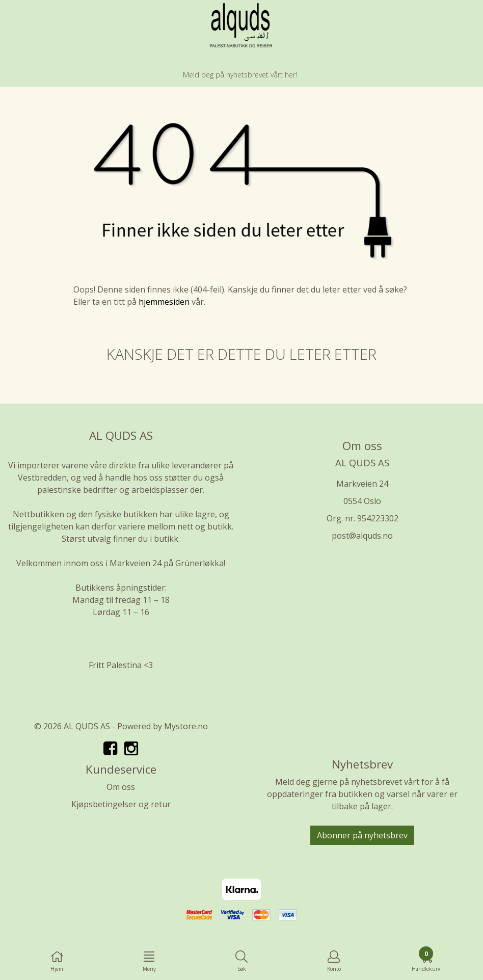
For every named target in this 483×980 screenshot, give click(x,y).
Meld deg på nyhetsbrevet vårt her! (240, 75)
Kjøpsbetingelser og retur (121, 804)
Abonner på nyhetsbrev (362, 835)
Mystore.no (186, 726)
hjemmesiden (164, 302)
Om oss (121, 787)
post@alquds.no (362, 536)
